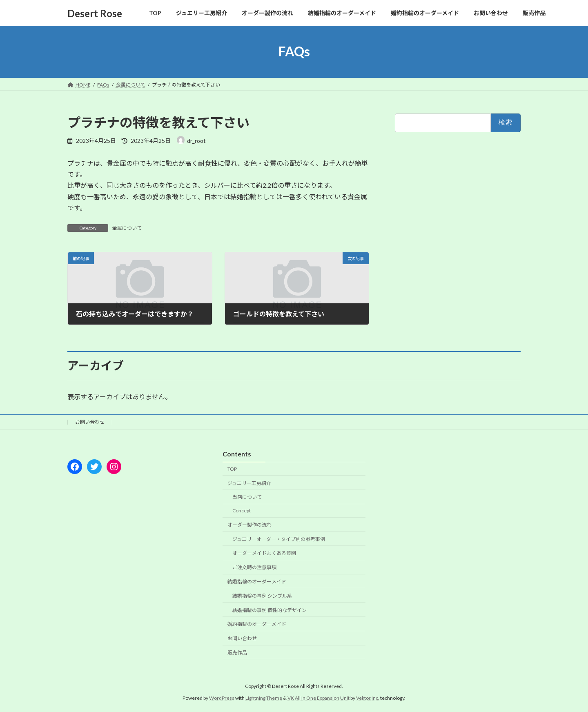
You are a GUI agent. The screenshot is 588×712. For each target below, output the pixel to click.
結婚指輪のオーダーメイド (257, 582)
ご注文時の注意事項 (254, 567)
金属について (127, 228)
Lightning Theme (264, 698)
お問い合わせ (90, 422)
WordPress (222, 698)
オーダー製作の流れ (249, 525)
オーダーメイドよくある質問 (264, 553)
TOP (232, 468)
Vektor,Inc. (368, 698)
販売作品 (237, 653)
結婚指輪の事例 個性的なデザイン (269, 610)
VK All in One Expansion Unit (318, 698)
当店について (247, 497)
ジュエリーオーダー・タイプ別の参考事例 (279, 539)
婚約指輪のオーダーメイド (257, 624)
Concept (242, 511)
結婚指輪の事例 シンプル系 (262, 595)
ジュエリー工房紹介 (249, 483)
